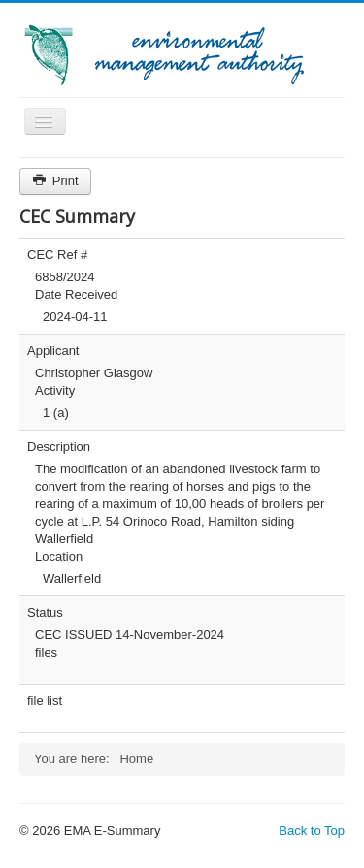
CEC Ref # (57, 255)
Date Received (76, 294)
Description (59, 447)
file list (45, 701)
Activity (55, 390)
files (46, 652)
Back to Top (312, 831)
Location (59, 556)
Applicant (53, 351)
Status (45, 612)
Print (55, 181)
